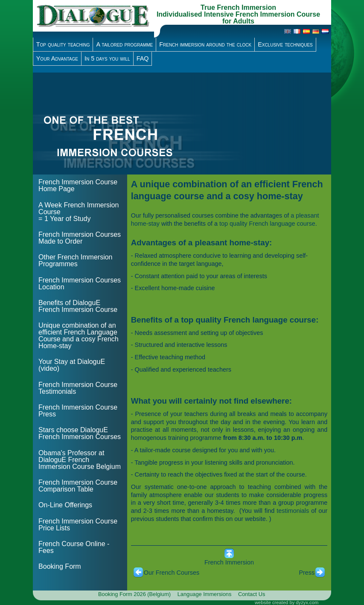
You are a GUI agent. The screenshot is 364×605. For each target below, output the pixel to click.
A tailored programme (124, 44)
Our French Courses (172, 573)
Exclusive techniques (285, 44)
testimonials (293, 511)
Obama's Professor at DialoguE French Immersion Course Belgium (80, 460)
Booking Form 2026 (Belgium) (134, 594)
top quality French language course (267, 224)
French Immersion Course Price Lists (78, 525)
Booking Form (60, 566)
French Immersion (229, 562)
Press (307, 573)
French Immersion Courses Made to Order (80, 238)
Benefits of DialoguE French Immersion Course (78, 306)
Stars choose (80, 433)
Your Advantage (57, 58)
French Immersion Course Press (78, 411)
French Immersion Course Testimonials (78, 388)
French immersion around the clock (205, 44)
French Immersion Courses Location (80, 284)
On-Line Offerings (65, 505)
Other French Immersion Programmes (75, 260)
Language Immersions (205, 594)
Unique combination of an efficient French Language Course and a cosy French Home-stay (79, 336)
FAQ (143, 58)
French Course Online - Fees (74, 547)
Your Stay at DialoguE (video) (72, 365)
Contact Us (252, 594)
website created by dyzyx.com (287, 602)
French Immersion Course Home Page (78, 185)
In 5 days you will (107, 58)
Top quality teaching (63, 44)
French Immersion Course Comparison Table (78, 486)
